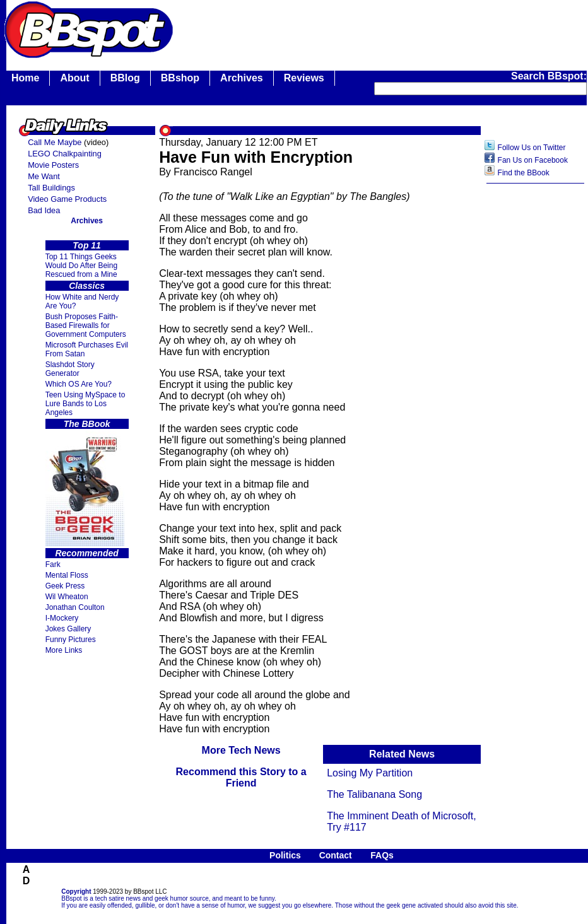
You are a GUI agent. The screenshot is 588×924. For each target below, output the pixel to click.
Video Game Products (67, 199)
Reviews (304, 78)
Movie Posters (53, 165)
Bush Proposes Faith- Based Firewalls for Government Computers (86, 325)
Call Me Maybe (55, 142)
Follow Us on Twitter (532, 148)
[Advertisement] (536, 389)
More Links (64, 650)
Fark (53, 564)
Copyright (76, 892)
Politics (285, 855)
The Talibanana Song (374, 794)
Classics (87, 286)
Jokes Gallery (68, 629)
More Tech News (241, 750)
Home (25, 78)
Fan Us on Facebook (533, 160)
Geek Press (65, 586)
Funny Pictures (71, 640)
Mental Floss (67, 575)
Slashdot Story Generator (70, 369)
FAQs (382, 855)
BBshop (180, 78)
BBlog (125, 78)
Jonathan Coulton (75, 607)
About (74, 78)
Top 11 (87, 245)
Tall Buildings (51, 188)
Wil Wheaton (67, 597)
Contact (336, 855)
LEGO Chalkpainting (65, 154)
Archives (242, 78)
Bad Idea (44, 210)
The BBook (87, 424)
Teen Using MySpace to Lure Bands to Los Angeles (85, 404)
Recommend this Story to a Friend (241, 777)
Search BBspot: (549, 76)
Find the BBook (524, 173)
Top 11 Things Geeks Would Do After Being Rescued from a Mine (82, 266)
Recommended (86, 553)
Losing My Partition (370, 773)
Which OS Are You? (79, 384)
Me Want (44, 176)
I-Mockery (62, 618)
